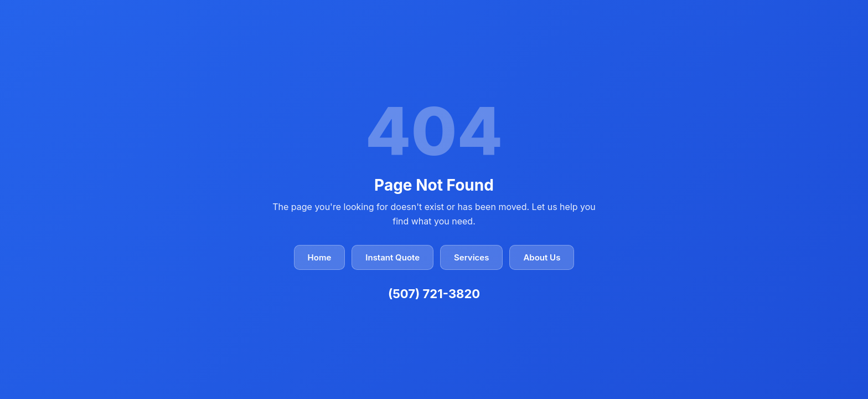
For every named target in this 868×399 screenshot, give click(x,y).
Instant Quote (392, 257)
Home (320, 257)
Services (471, 257)
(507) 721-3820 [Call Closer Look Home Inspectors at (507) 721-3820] (434, 294)
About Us (542, 257)
